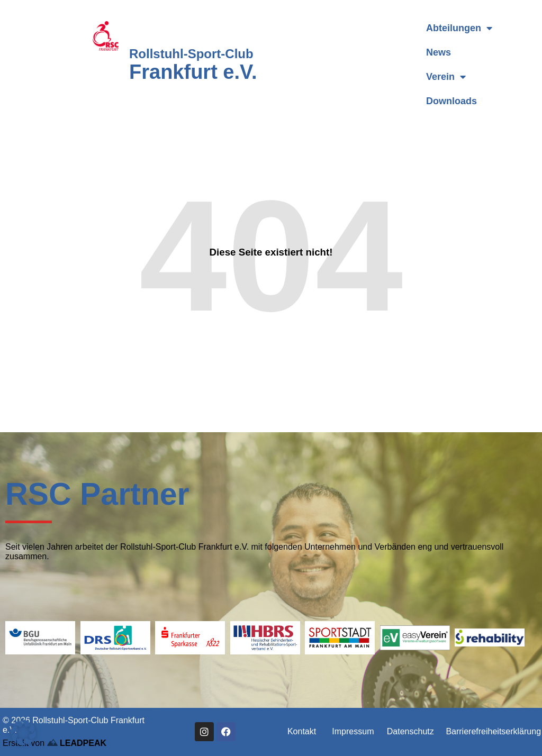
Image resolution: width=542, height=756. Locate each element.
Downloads (451, 101)
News (439, 52)
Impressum (353, 731)
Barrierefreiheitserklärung (493, 731)
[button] (23, 733)
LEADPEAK (77, 743)
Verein (446, 77)
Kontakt (302, 731)
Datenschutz (410, 731)
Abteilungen (459, 28)
